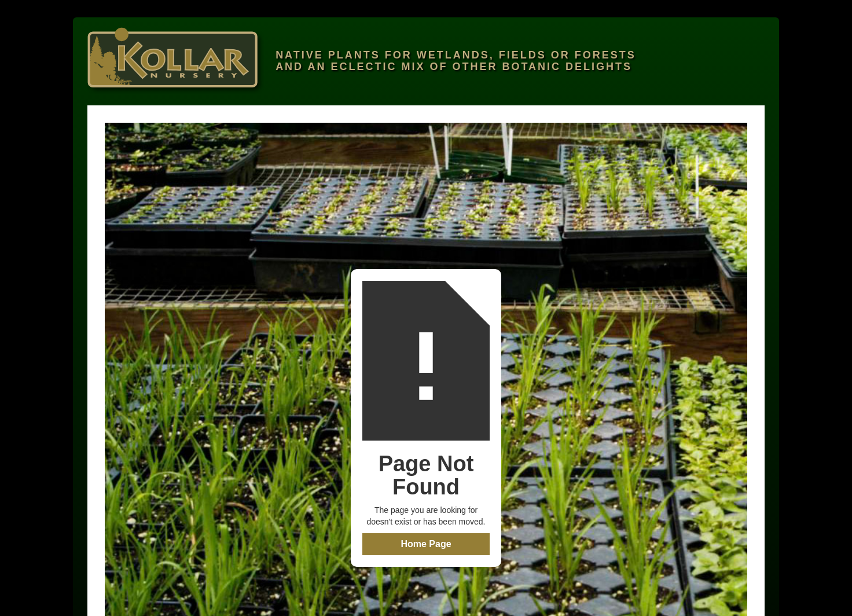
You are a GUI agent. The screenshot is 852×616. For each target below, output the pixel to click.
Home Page (426, 544)
